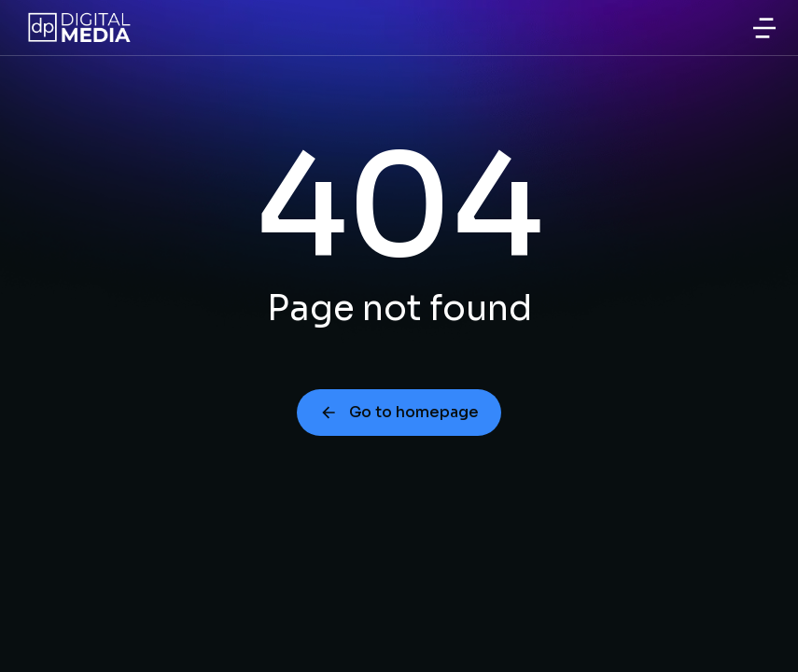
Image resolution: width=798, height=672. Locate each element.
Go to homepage (399, 412)
